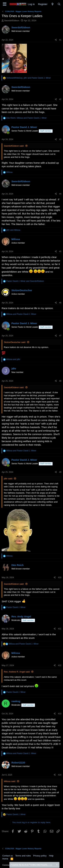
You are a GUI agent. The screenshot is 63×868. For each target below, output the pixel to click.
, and (28, 78)
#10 (60, 577)
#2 (60, 99)
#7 (60, 336)
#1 (60, 40)
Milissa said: (10, 781)
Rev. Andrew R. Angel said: (17, 672)
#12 (60, 665)
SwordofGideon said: (14, 146)
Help (51, 856)
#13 (60, 714)
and (13, 230)
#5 (60, 251)
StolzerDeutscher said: (15, 342)
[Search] (59, 4)
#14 (60, 775)
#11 (60, 629)
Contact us (8, 856)
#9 (60, 472)
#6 (60, 303)
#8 (60, 381)
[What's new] (52, 4)
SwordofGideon (12, 21)
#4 (60, 194)
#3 (60, 139)
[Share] (56, 40)
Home (5, 859)
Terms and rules (23, 856)
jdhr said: (8, 479)
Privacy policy (40, 856)
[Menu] (5, 4)
